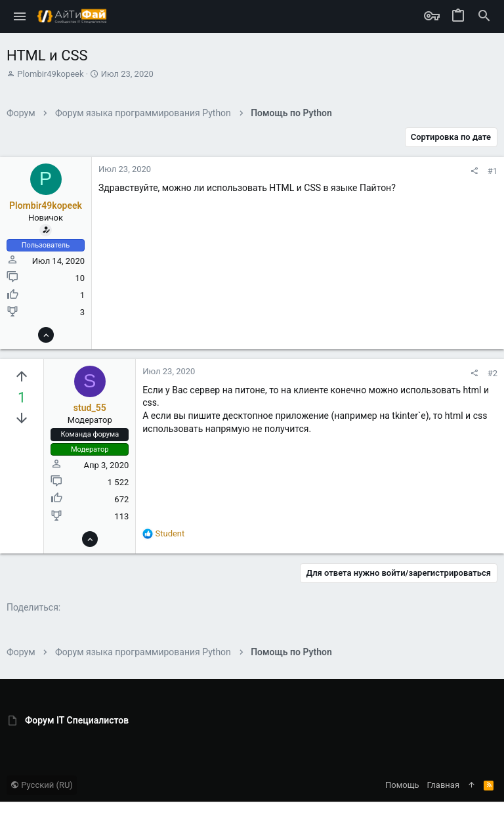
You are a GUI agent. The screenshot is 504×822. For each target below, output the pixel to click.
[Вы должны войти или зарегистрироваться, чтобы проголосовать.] (22, 377)
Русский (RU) (42, 785)
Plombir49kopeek (50, 74)
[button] (20, 16)
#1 (493, 171)
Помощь (402, 785)
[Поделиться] (474, 171)
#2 (493, 373)
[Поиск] (484, 16)
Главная (443, 785)
